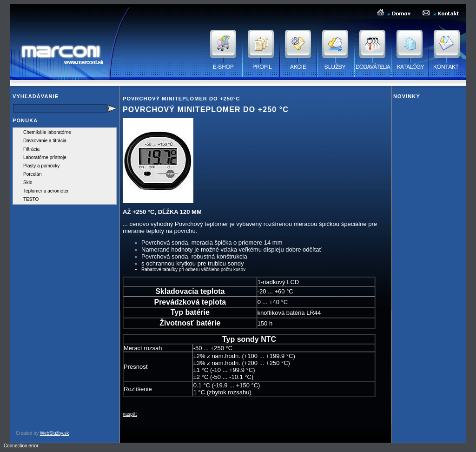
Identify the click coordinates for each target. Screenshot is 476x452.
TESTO (31, 199)
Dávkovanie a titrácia (45, 141)
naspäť (130, 414)
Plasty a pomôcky (41, 166)
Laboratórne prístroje (45, 157)
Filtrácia (31, 149)
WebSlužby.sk (54, 433)
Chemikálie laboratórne (47, 132)
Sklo (28, 183)
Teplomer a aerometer (46, 191)
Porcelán (32, 174)
